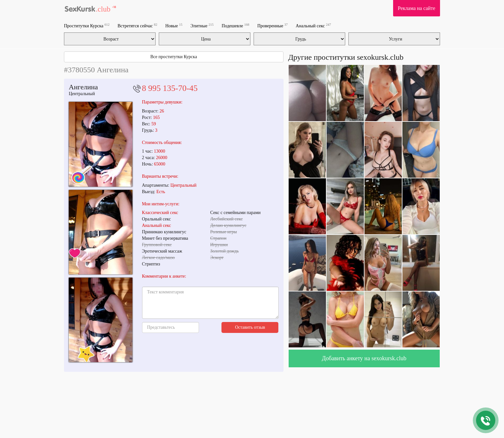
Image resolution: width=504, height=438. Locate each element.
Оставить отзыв (250, 327)
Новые (174, 26)
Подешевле (236, 26)
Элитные (202, 26)
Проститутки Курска (87, 26)
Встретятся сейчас (137, 26)
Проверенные (272, 26)
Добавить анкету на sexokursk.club (364, 358)
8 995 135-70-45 (170, 88)
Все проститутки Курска (174, 57)
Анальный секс (313, 26)
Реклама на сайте (417, 8)
